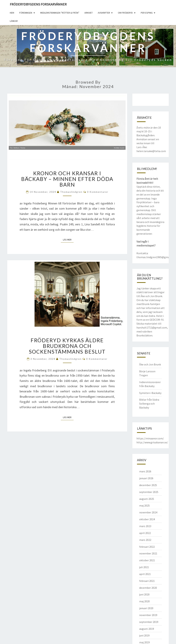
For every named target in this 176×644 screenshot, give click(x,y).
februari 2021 (147, 581)
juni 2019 (144, 635)
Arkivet (89, 13)
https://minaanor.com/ (150, 438)
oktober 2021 (147, 560)
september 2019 (149, 622)
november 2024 (148, 512)
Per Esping (147, 13)
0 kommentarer (98, 192)
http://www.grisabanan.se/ (152, 442)
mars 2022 (145, 540)
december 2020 (148, 588)
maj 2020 (144, 601)
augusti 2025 (147, 499)
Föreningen (26, 13)
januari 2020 (146, 608)
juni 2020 (144, 594)
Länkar (14, 21)
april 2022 (145, 533)
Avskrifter (104, 13)
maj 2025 (144, 505)
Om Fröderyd (125, 13)
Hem (12, 13)
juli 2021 (144, 567)
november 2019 (148, 615)
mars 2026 (145, 471)
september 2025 (149, 492)
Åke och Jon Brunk (150, 364)
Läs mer (68, 239)
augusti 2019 (147, 629)
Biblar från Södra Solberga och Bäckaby (149, 404)
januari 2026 (146, 478)
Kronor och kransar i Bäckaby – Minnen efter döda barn (67, 179)
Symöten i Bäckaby (150, 393)
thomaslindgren (71, 192)
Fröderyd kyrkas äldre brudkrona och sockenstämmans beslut (67, 346)
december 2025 (148, 485)
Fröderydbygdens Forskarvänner (38, 4)
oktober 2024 (147, 519)
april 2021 (145, 574)
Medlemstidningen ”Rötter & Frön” (60, 13)
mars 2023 (145, 526)
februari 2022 (147, 547)
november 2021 (148, 553)
